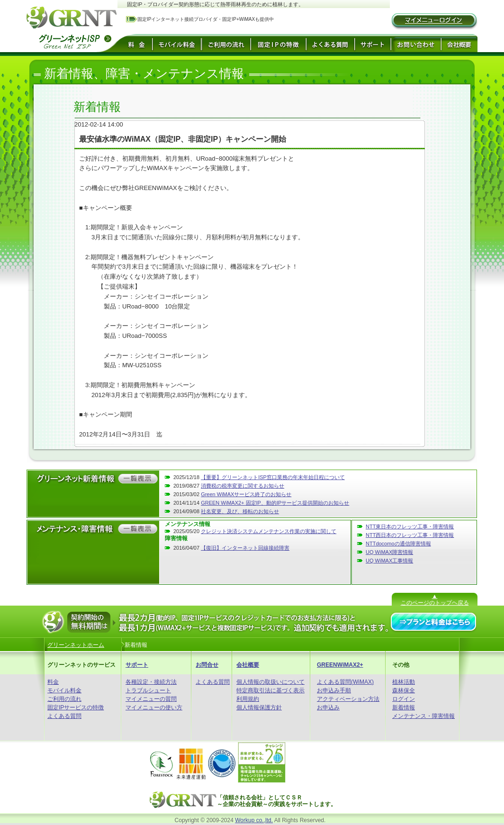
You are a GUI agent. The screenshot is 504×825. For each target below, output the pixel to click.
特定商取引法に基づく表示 (270, 690)
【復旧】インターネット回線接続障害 (245, 548)
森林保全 (404, 690)
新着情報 (404, 707)
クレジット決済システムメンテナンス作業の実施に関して (269, 531)
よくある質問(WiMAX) (345, 682)
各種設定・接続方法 (151, 682)
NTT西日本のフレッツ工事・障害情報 (410, 535)
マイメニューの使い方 (154, 707)
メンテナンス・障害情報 (423, 716)
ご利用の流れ (64, 699)
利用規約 (248, 699)
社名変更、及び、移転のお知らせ (240, 511)
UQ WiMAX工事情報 (389, 561)
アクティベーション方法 (348, 699)
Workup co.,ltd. (254, 820)
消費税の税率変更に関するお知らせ (243, 486)
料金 (53, 682)
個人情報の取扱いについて (270, 682)
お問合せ (207, 665)
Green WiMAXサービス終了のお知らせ (246, 494)
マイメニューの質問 (151, 699)
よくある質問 (64, 716)
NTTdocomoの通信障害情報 (398, 544)
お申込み (328, 707)
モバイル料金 (64, 690)
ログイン (404, 699)
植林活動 (404, 682)
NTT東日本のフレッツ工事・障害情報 (410, 526)
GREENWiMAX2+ (340, 665)
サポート (137, 665)
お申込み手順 (334, 690)
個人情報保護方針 (259, 707)
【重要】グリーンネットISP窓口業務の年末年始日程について (273, 477)
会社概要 (248, 665)
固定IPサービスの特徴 (76, 707)
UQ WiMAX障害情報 (389, 552)
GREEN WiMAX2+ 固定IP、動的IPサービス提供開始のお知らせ (275, 503)
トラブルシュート (148, 690)
